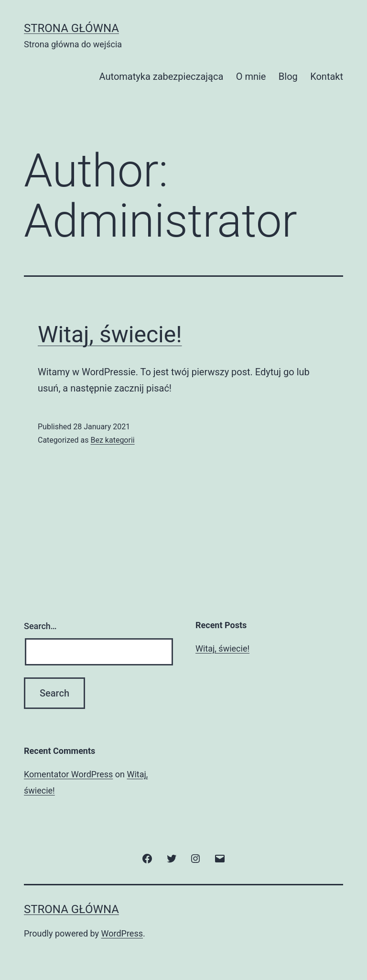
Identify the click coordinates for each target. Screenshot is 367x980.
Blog (288, 76)
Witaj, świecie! (110, 334)
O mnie (251, 76)
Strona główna (71, 28)
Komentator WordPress (68, 774)
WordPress (122, 933)
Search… (40, 626)
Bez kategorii (112, 440)
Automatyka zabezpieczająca (162, 76)
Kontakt (327, 76)
